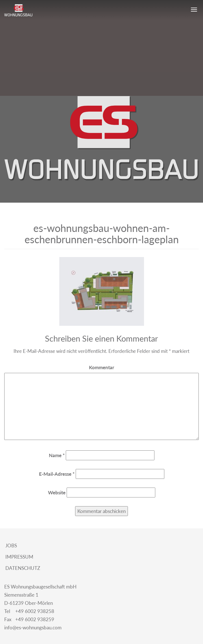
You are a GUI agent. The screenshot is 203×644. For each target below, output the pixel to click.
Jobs (11, 545)
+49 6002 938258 (29, 611)
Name (57, 455)
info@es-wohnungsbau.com (33, 628)
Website (57, 493)
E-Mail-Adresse (57, 474)
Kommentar (101, 367)
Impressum (19, 557)
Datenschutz (22, 568)
